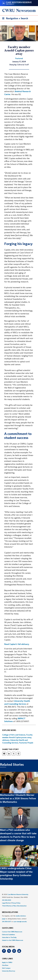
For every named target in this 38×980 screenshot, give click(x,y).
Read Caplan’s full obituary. (17, 644)
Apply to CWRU (7, 962)
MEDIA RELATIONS (10, 912)
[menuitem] (19, 932)
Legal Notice (6, 903)
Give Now (5, 965)
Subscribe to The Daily (9, 937)
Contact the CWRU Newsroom (12, 932)
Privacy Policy (16, 903)
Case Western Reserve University (18, 894)
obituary (6, 740)
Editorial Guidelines (8, 935)
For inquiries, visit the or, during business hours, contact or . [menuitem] (14, 919)
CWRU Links (7, 959)
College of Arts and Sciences (14, 735)
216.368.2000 (7, 900)
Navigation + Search (14, 19)
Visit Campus (6, 968)
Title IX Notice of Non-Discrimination (14, 906)
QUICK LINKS (8, 928)
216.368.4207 (7, 922)
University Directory (9, 971)
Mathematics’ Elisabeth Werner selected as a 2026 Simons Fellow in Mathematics (18, 798)
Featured (23, 743)
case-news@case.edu (20, 922)
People (30, 743)
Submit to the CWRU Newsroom (13, 940)
